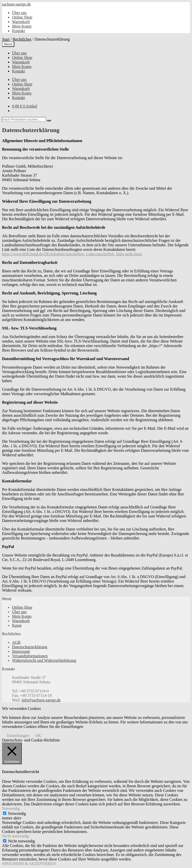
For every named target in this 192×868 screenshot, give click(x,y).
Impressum (21, 651)
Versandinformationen (30, 656)
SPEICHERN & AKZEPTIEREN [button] (29, 864)
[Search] (49, 121)
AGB (16, 642)
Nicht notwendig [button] (15, 836)
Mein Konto (22, 26)
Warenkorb (21, 22)
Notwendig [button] (11, 808)
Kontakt (19, 31)
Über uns (19, 13)
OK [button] (38, 736)
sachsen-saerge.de (16, 4)
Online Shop (22, 17)
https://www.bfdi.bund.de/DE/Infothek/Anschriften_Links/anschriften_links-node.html (72, 254)
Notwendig (17, 813)
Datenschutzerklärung (30, 647)
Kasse (17, 625)
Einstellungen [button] (18, 736)
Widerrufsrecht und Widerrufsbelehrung (44, 660)
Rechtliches (22, 39)
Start (6, 39)
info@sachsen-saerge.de (41, 700)
